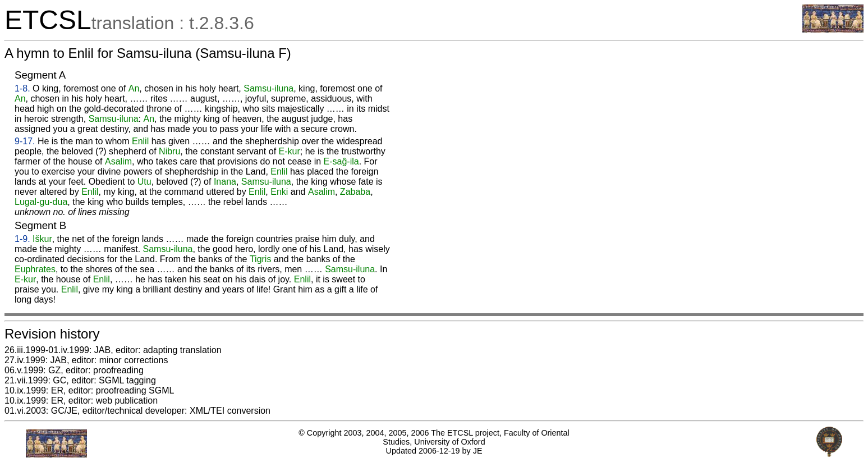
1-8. (22, 88)
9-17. (25, 141)
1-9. (22, 239)
